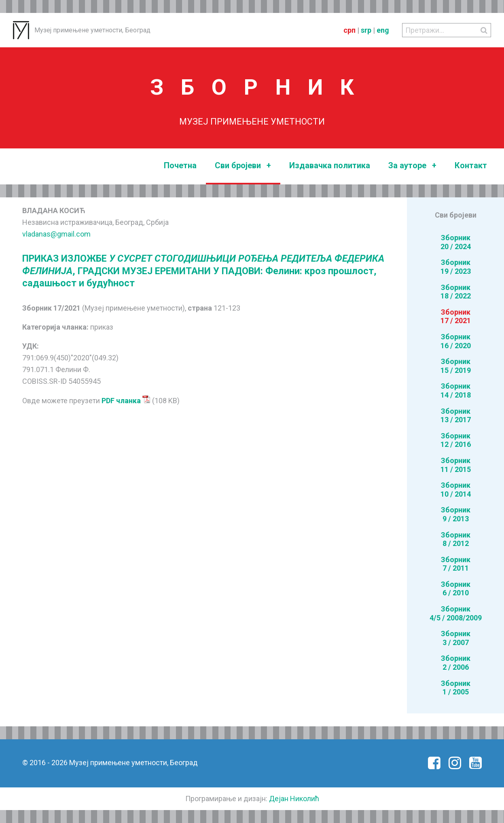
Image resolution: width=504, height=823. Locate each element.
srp (366, 30)
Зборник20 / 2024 (456, 242)
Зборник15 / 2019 (456, 366)
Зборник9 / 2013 (456, 514)
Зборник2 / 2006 (456, 663)
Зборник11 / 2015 (456, 465)
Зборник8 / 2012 (456, 539)
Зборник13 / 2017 (456, 416)
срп (349, 30)
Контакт (471, 165)
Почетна (180, 165)
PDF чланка (126, 401)
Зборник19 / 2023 (456, 267)
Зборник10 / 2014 (456, 490)
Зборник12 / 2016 (456, 440)
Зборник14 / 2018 (456, 390)
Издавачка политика (330, 165)
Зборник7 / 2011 (456, 564)
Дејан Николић (294, 799)
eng (383, 30)
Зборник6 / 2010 (456, 589)
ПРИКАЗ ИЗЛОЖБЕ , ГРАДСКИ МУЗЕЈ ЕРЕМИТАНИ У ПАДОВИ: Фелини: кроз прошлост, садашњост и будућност (203, 271)
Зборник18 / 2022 (456, 292)
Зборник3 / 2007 (456, 638)
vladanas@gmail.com (56, 234)
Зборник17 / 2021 (456, 316)
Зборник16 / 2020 (456, 341)
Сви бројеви (243, 166)
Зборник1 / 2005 (456, 688)
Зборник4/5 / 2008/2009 (456, 613)
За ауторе (412, 166)
